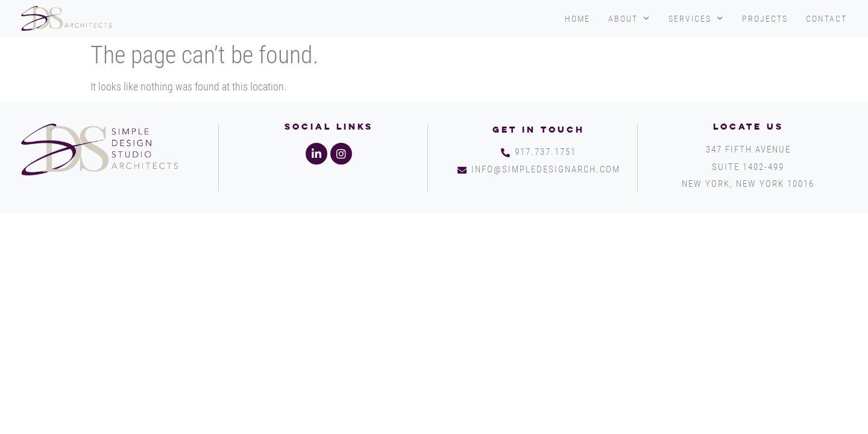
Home (577, 19)
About (629, 19)
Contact (826, 19)
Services (696, 19)
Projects (765, 19)
